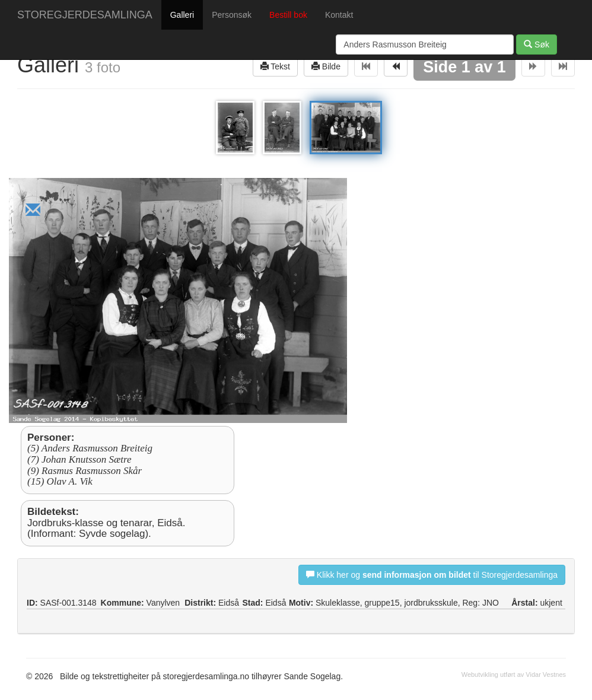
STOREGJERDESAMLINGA (85, 15)
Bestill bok (288, 15)
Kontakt (339, 15)
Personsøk (232, 15)
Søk (537, 44)
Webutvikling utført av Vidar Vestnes (514, 674)
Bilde (326, 66)
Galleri (182, 15)
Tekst (275, 66)
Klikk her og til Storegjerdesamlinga (432, 575)
